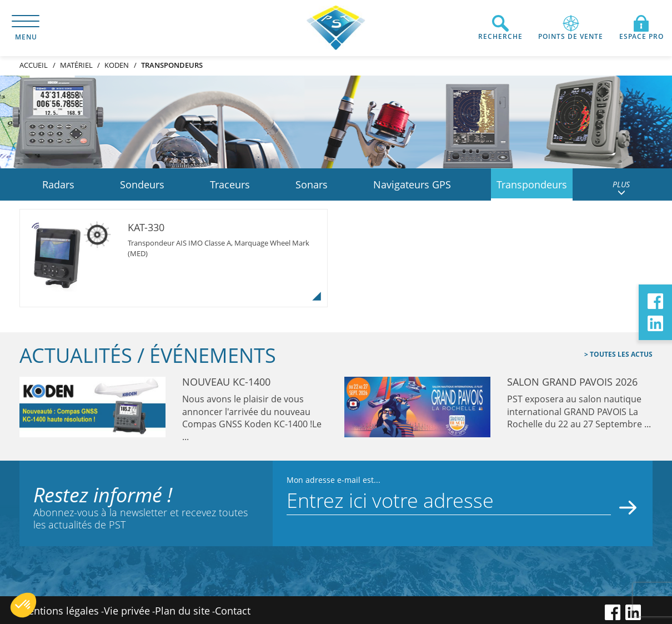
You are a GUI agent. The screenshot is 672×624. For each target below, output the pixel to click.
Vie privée (127, 611)
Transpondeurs (532, 184)
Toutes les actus (620, 354)
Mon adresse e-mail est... (334, 480)
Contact (233, 611)
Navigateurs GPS (412, 184)
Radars (58, 184)
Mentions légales (59, 611)
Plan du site (182, 611)
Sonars (312, 184)
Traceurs (230, 184)
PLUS (621, 188)
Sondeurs (142, 184)
